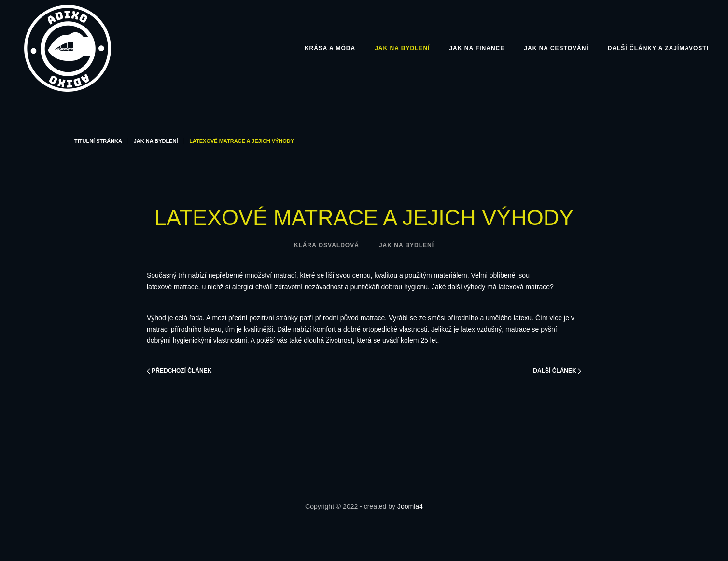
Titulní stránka (98, 141)
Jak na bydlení (402, 48)
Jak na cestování (556, 48)
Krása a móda (330, 48)
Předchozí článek (179, 371)
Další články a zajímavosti (658, 48)
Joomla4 (410, 506)
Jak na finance (477, 48)
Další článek (557, 371)
